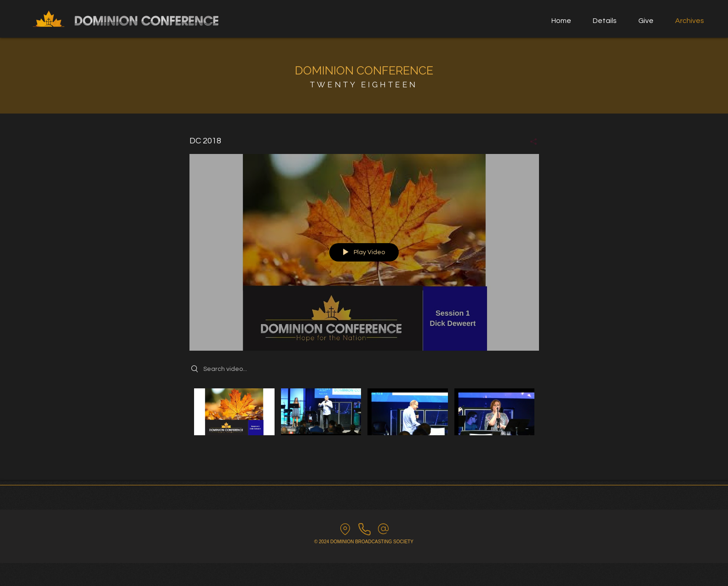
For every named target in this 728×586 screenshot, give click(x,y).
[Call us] (364, 529)
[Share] (530, 142)
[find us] (345, 529)
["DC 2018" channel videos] (364, 418)
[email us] (383, 529)
